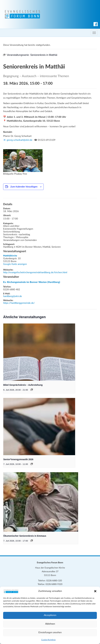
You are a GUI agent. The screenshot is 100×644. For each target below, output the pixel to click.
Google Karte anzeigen (15, 264)
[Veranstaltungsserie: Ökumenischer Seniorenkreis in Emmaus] (32, 541)
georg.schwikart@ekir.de (20, 140)
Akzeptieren (50, 615)
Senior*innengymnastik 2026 (18, 459)
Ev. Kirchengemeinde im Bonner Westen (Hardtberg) (32, 282)
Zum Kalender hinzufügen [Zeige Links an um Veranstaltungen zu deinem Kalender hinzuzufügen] (24, 187)
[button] (95, 591)
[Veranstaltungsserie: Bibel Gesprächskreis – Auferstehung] (32, 390)
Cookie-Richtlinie (48, 640)
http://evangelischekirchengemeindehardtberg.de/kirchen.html (35, 272)
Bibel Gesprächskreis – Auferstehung (23, 385)
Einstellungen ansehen (50, 632)
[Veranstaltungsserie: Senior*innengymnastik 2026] (32, 464)
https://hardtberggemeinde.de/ (19, 303)
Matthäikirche (10, 256)
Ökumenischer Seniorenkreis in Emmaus (25, 536)
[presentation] (39, 352)
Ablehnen (50, 624)
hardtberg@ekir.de (13, 296)
